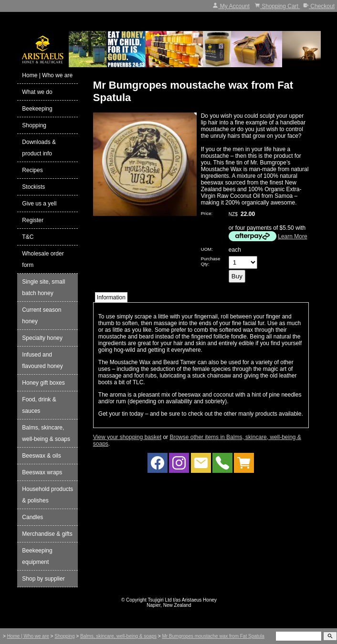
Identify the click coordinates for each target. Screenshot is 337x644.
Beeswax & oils (41, 456)
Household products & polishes (47, 495)
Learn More (292, 236)
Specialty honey (42, 338)
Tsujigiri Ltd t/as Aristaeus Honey (183, 600)
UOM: (207, 249)
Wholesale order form (43, 259)
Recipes (32, 170)
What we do (37, 92)
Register (33, 220)
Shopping (34, 125)
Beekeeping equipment (37, 556)
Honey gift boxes (43, 383)
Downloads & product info (39, 148)
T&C (28, 237)
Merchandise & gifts (47, 534)
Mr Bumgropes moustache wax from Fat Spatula (213, 636)
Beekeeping (37, 109)
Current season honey (42, 316)
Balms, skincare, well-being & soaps (46, 433)
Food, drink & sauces (39, 405)
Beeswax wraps (42, 472)
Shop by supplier (43, 579)
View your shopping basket (127, 437)
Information (111, 297)
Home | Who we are (47, 75)
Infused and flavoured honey (42, 360)
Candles (32, 517)
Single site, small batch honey (43, 287)
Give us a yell (39, 204)
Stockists (33, 187)
